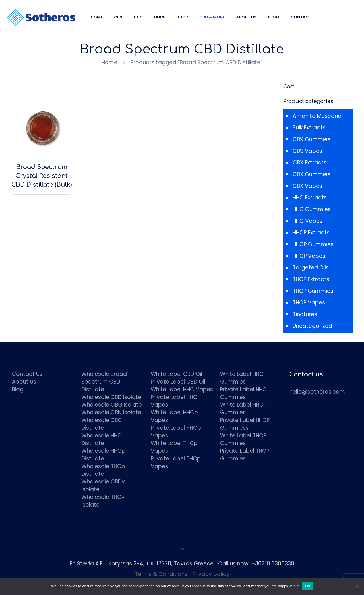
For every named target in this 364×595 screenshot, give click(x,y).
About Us (24, 382)
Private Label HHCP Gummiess (245, 424)
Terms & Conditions (161, 574)
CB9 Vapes (307, 151)
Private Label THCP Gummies (245, 455)
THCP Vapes (309, 303)
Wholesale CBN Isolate (111, 412)
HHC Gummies (312, 209)
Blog (18, 389)
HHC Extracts (310, 198)
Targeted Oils (311, 268)
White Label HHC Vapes (182, 389)
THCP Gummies (313, 291)
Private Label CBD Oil (178, 382)
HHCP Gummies (313, 244)
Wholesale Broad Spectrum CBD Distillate (104, 382)
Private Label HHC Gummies (243, 393)
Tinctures (305, 314)
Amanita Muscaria (317, 116)
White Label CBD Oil (176, 374)
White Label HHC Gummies (242, 378)
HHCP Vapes (309, 256)
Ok (308, 586)
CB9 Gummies (312, 139)
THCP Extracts (311, 279)
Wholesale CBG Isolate (112, 405)
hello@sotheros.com (317, 392)
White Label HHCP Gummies (243, 409)
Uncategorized (312, 326)
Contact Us (27, 374)
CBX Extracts (310, 163)
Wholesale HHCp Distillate (103, 455)
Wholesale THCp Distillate (103, 470)
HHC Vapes (308, 221)
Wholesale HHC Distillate (102, 439)
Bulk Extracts (309, 128)
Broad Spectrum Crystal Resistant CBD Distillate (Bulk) (42, 176)
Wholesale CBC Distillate (102, 424)
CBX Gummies (312, 174)
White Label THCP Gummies (243, 439)
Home (109, 62)
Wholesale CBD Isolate (111, 397)
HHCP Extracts (311, 233)
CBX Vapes (307, 186)
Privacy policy (211, 574)
